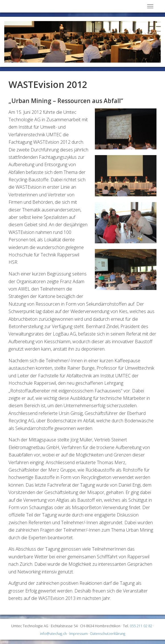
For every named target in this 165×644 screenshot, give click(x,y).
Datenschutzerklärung (108, 634)
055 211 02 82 (141, 626)
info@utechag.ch (53, 634)
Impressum (79, 634)
